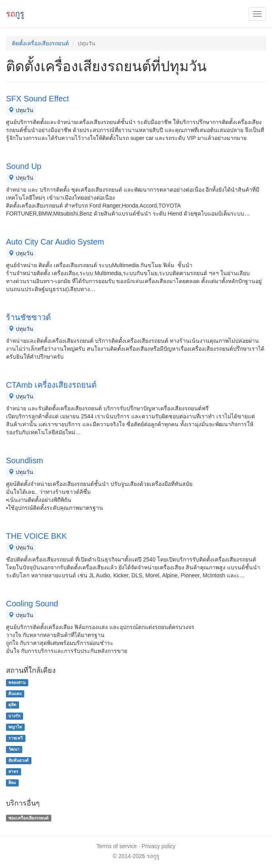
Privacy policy (159, 846)
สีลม (12, 783)
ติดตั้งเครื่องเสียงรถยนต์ (40, 43)
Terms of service (117, 846)
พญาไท (15, 727)
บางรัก (14, 716)
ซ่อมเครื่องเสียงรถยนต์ (28, 818)
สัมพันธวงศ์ (18, 760)
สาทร (13, 771)
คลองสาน (17, 682)
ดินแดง (15, 693)
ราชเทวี (16, 738)
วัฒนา (14, 749)
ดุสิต (12, 705)
